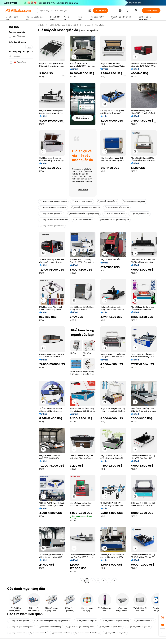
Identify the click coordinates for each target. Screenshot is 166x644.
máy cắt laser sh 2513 (144, 621)
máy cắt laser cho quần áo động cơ (114, 220)
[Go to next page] (115, 581)
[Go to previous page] (81, 581)
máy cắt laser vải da (61, 633)
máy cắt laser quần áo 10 (51, 214)
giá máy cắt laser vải (139, 214)
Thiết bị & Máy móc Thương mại (62, 25)
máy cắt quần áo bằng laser (21, 627)
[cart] (129, 11)
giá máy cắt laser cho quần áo (53, 208)
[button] (90, 10)
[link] (162, 618)
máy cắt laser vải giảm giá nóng (116, 621)
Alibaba (41, 25)
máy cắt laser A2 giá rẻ (86, 621)
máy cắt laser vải (17, 633)
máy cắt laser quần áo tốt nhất (53, 202)
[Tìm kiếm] (100, 10)
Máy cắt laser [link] (101, 25)
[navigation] (21, 303)
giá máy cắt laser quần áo (138, 627)
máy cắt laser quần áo (82, 202)
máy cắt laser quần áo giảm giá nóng (83, 214)
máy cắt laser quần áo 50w (52, 226)
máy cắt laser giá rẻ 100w (110, 627)
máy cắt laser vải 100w (114, 214)
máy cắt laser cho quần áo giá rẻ (85, 208)
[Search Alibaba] (63, 10)
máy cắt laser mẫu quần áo (117, 208)
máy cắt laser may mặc (115, 633)
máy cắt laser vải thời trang (87, 633)
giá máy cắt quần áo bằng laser (80, 627)
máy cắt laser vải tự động (134, 202)
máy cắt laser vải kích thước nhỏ (54, 220)
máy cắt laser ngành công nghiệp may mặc (52, 621)
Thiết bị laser (85, 25)
